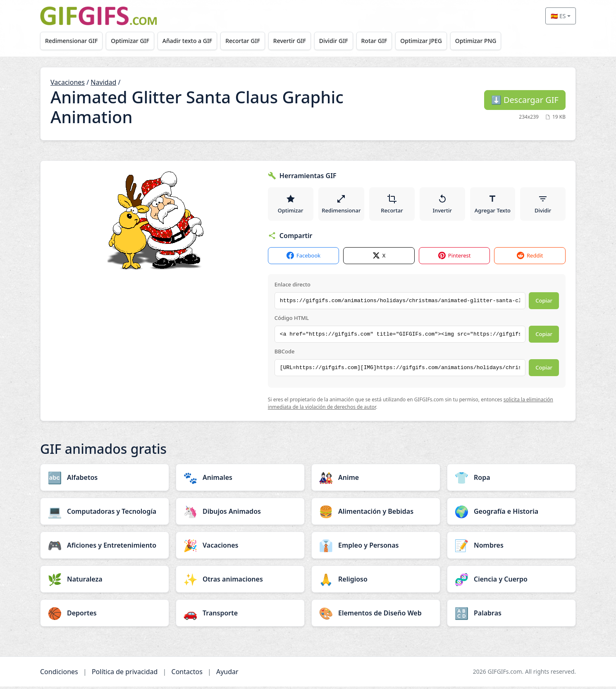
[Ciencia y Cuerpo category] (511, 582)
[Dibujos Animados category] (240, 514)
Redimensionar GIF (72, 41)
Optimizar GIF (133, 41)
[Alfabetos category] (105, 480)
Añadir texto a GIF (191, 41)
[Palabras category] (511, 615)
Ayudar (227, 674)
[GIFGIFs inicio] (98, 16)
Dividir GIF (342, 41)
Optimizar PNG (489, 41)
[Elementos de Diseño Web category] (376, 615)
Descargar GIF (525, 100)
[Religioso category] (376, 582)
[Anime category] (376, 480)
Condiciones (59, 674)
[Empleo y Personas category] (376, 548)
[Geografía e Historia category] (511, 514)
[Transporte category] (240, 615)
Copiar (544, 303)
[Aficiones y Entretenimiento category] (105, 548)
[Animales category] (240, 480)
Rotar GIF (384, 41)
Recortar (393, 205)
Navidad (103, 82)
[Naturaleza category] (105, 582)
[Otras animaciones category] (240, 582)
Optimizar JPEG (433, 41)
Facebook (303, 259)
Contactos (187, 674)
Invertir (443, 205)
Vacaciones (68, 82)
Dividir (543, 205)
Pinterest (455, 259)
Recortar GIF (248, 41)
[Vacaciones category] (240, 548)
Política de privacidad (125, 674)
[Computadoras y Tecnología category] (105, 514)
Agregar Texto (493, 205)
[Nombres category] (511, 548)
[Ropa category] (511, 480)
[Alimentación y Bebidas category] (376, 514)
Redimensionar (341, 205)
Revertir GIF (296, 41)
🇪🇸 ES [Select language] (558, 16)
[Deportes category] (105, 615)
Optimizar (291, 205)
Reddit (530, 259)
